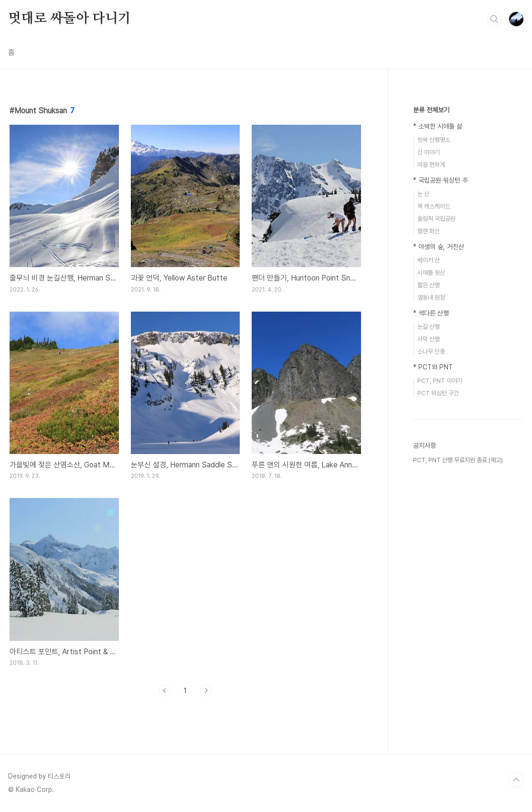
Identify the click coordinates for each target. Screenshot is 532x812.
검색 (494, 19)
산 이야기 (429, 152)
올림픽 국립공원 (436, 219)
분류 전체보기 (431, 110)
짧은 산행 (429, 285)
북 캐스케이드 (434, 206)
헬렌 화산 (429, 231)
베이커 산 (429, 260)
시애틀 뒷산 (431, 273)
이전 (165, 691)
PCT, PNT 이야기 (440, 381)
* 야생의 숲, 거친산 (439, 247)
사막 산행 (429, 339)
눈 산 (423, 194)
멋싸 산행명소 (434, 140)
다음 (206, 691)
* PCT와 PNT (433, 367)
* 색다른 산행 (431, 313)
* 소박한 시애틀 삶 (438, 126)
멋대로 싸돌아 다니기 (69, 19)
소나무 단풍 (431, 352)
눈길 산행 (429, 327)
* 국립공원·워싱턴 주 (441, 180)
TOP (516, 780)
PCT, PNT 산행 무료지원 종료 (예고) (458, 460)
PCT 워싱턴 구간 (438, 393)
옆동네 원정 (431, 298)
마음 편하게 (431, 165)
